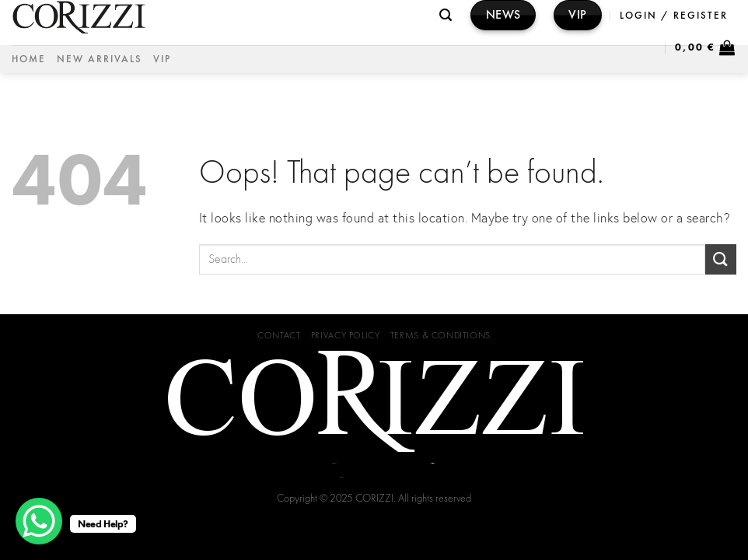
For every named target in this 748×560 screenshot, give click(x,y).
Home (29, 59)
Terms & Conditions (440, 335)
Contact (279, 335)
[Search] (446, 15)
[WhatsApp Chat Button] (39, 521)
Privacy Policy (346, 335)
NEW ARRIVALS (100, 59)
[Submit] (721, 259)
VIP (162, 59)
